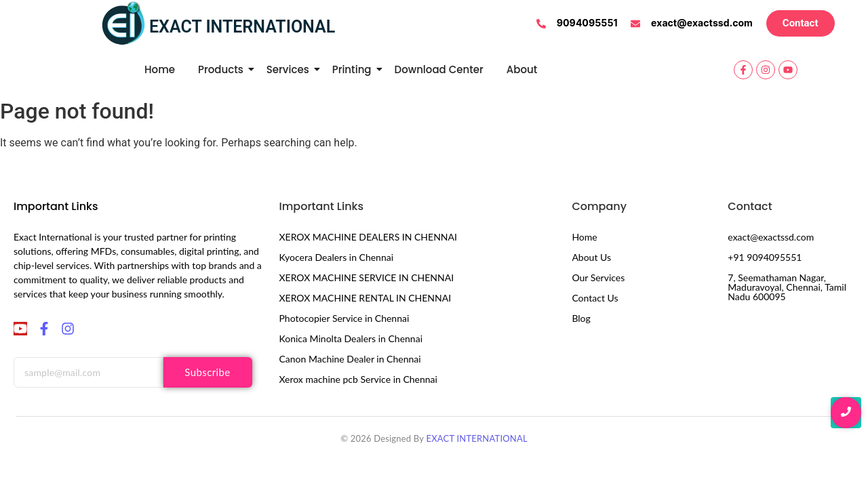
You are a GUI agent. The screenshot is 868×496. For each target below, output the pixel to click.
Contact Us (595, 298)
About (522, 69)
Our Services (598, 277)
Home (160, 69)
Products (223, 69)
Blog (581, 318)
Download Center (439, 69)
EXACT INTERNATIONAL (476, 438)
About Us (591, 257)
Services (290, 69)
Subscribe (207, 372)
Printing (354, 69)
